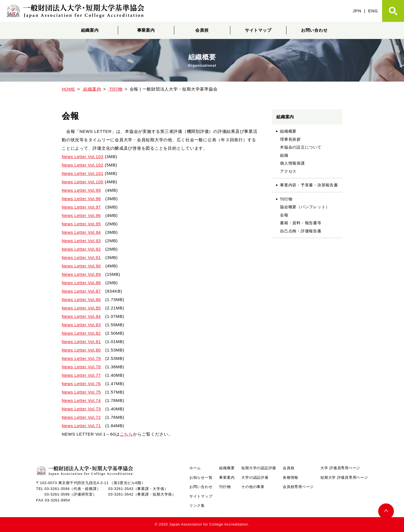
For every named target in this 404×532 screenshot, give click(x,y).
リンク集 (197, 506)
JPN (357, 11)
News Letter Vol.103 (83, 157)
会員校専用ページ (298, 487)
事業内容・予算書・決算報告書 (309, 185)
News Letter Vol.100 (83, 182)
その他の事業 (253, 487)
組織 (284, 155)
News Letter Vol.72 (81, 417)
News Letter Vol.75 (81, 392)
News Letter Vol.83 (81, 325)
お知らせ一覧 (201, 477)
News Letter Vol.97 (81, 207)
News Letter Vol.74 (81, 400)
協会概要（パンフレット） (305, 207)
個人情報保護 (292, 163)
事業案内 (146, 30)
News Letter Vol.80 (81, 350)
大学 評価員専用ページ (340, 468)
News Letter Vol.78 (81, 367)
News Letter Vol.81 (81, 342)
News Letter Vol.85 (81, 308)
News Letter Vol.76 (81, 384)
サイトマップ (258, 30)
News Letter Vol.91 (81, 257)
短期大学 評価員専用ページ (344, 477)
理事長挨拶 (290, 139)
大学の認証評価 (255, 477)
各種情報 (291, 477)
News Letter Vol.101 (83, 173)
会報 (284, 215)
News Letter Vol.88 (81, 283)
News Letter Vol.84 (81, 316)
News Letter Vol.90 (81, 266)
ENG (373, 11)
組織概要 (288, 131)
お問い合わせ (314, 30)
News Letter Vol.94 (81, 232)
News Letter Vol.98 (81, 199)
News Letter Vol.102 (83, 165)
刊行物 (286, 199)
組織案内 (90, 30)
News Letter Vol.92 (81, 249)
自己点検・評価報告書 (301, 231)
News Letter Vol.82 (81, 333)
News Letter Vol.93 (81, 241)
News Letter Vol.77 (81, 375)
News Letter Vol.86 (81, 299)
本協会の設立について (301, 147)
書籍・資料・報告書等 (301, 223)
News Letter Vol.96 (81, 215)
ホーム (195, 468)
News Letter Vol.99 (81, 190)
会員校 (202, 30)
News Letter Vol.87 (81, 291)
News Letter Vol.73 (81, 409)
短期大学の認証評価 (259, 468)
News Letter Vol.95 (81, 224)
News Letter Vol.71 (81, 426)
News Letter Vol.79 (81, 358)
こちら (126, 434)
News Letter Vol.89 (81, 274)
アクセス (288, 171)
